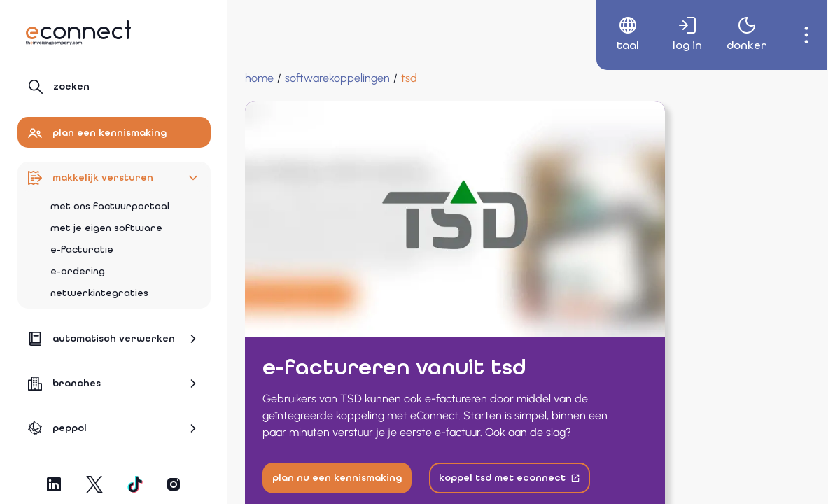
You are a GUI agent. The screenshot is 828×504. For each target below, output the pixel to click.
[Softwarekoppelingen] (337, 78)
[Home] (259, 78)
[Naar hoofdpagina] (78, 33)
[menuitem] (613, 35)
